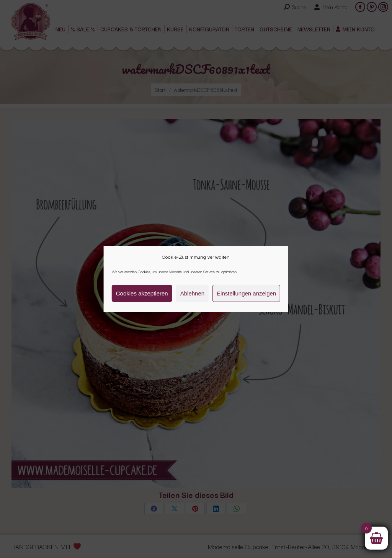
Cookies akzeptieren (142, 293)
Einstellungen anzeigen (246, 293)
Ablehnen (192, 293)
